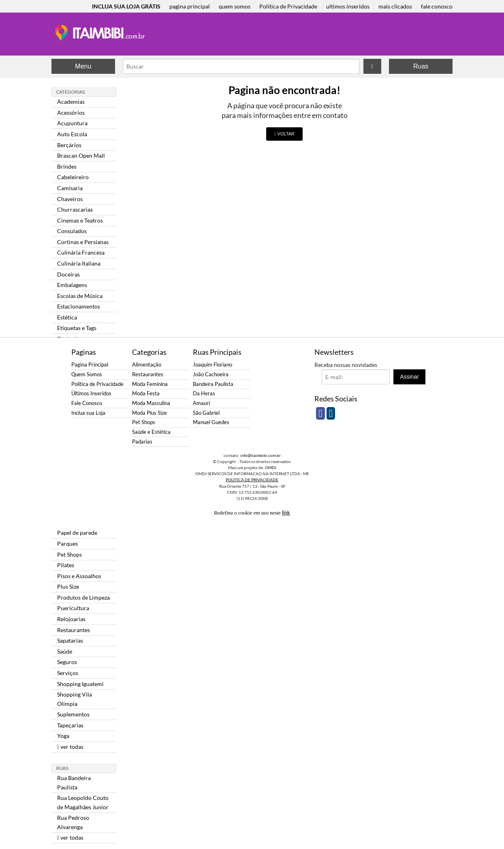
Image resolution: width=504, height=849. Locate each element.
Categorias (71, 92)
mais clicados (395, 6)
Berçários (69, 145)
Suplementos (73, 714)
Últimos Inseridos (91, 393)
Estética (67, 317)
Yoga (63, 736)
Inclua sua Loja (88, 413)
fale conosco (437, 6)
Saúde (65, 651)
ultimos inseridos (348, 6)
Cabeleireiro (73, 177)
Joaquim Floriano (212, 365)
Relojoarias (71, 619)
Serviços (68, 673)
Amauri (201, 403)
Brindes (67, 166)
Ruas (421, 66)
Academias (71, 102)
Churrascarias (75, 209)
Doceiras (68, 274)
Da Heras (204, 393)
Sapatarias (70, 640)
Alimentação (147, 365)
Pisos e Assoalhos (79, 576)
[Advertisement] (300, 35)
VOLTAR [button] (284, 134)
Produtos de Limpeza (83, 597)
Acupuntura (72, 123)
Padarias (142, 442)
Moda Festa (146, 393)
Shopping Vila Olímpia (75, 699)
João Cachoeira (211, 374)
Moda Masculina (151, 403)
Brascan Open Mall (81, 155)
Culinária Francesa (81, 252)
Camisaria (70, 188)
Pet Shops (69, 554)
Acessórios (71, 113)
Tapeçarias (70, 725)
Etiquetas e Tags (77, 328)
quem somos (235, 6)
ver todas (70, 747)
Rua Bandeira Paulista (74, 782)
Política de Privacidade (288, 6)
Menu (83, 66)
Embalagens (72, 285)
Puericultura (73, 608)
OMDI (271, 467)
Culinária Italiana (79, 263)
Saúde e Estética (151, 432)
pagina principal (190, 6)
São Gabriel (206, 413)
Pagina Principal (90, 365)
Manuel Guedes (211, 422)
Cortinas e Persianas (83, 242)
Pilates (66, 565)
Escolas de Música (80, 296)
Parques (67, 543)
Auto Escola (72, 134)
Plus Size (68, 586)
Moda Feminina (150, 384)
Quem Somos (87, 374)
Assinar (409, 377)
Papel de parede (77, 533)
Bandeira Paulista (213, 384)
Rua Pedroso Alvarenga (73, 822)
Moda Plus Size (149, 413)
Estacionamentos (79, 306)
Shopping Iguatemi (80, 684)
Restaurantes (74, 630)
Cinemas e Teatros (80, 220)
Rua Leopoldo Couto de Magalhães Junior (83, 802)
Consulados (72, 231)
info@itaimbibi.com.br (261, 455)
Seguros (67, 662)
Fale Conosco (87, 403)
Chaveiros (70, 199)
